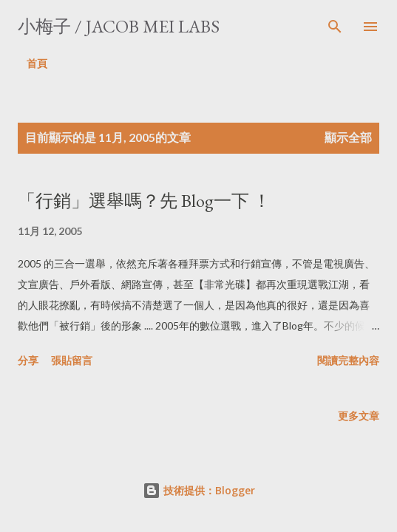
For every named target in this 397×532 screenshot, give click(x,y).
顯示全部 (348, 137)
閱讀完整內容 (348, 360)
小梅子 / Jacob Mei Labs (119, 26)
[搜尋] (335, 27)
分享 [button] (28, 360)
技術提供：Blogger (199, 490)
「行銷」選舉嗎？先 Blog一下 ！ (144, 201)
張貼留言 (72, 360)
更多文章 (359, 416)
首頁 (37, 63)
